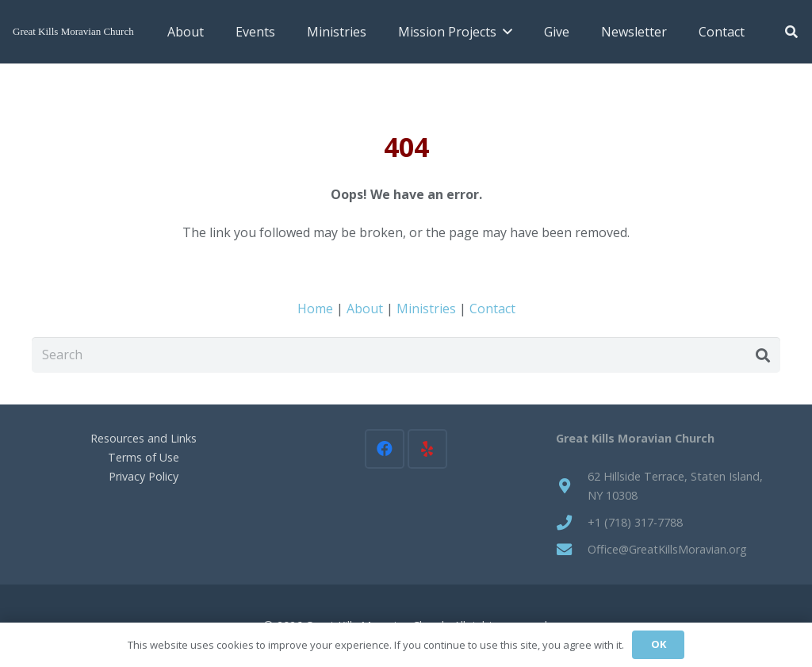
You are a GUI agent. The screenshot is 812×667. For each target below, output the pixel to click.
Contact (492, 309)
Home (315, 309)
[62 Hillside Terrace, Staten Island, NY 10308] (572, 486)
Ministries (426, 309)
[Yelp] (427, 449)
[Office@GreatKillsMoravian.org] (572, 549)
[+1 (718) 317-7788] (572, 522)
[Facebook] (385, 449)
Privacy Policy (144, 476)
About (365, 309)
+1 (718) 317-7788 (635, 522)
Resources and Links (144, 438)
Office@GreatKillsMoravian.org (667, 549)
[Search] (406, 355)
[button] (504, 32)
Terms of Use (144, 457)
